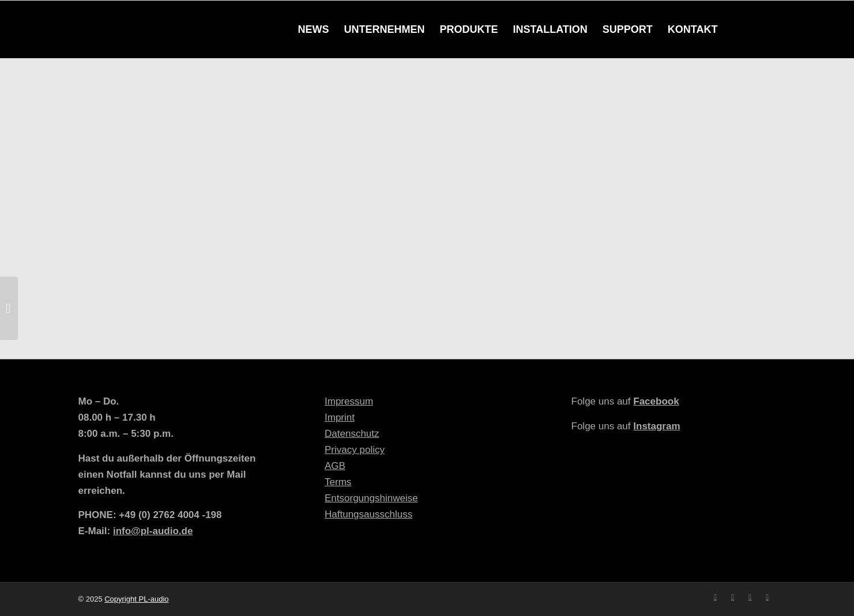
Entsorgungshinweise (371, 498)
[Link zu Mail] (768, 597)
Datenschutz (352, 434)
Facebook (656, 401)
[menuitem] (313, 29)
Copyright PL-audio (136, 599)
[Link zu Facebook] (716, 597)
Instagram (657, 426)
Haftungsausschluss (368, 514)
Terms (338, 482)
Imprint (340, 417)
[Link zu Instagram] (733, 597)
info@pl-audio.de (153, 531)
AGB (335, 466)
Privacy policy (355, 450)
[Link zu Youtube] (750, 597)
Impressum (349, 401)
